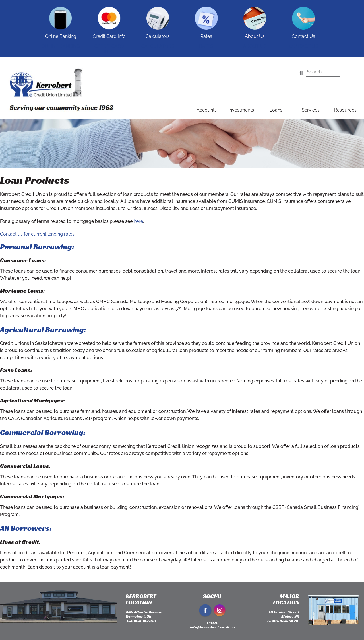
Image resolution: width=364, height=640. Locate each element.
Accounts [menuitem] (207, 110)
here (138, 221)
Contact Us (303, 46)
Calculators (158, 46)
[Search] (301, 73)
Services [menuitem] (311, 110)
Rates (206, 46)
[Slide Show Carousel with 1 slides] (182, 29)
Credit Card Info (109, 49)
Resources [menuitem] (345, 110)
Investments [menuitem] (241, 110)
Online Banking (61, 46)
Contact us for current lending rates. (38, 234)
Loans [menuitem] (276, 110)
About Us (255, 46)
